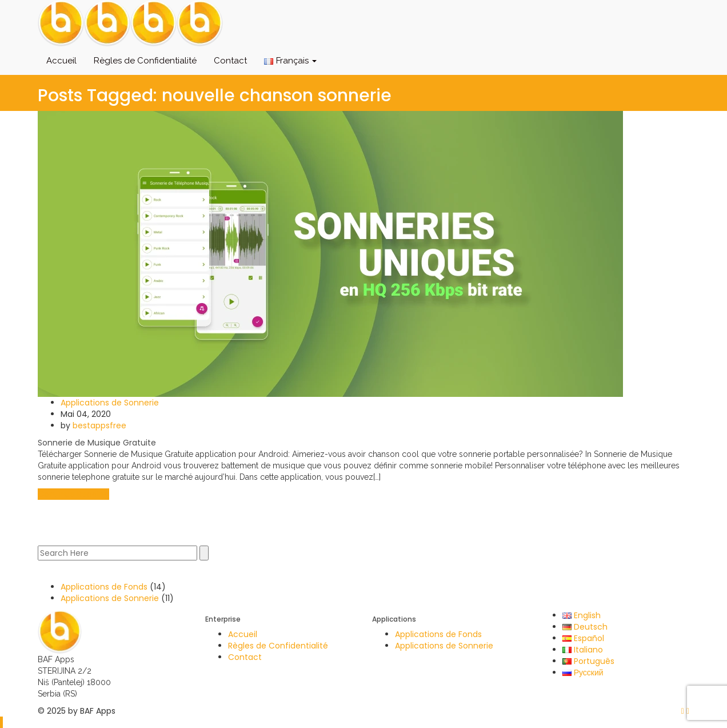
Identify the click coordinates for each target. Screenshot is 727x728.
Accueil (61, 61)
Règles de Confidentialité (145, 61)
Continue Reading (73, 494)
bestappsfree (99, 425)
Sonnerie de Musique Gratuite (97, 443)
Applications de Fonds (104, 587)
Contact (230, 61)
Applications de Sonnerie (110, 403)
